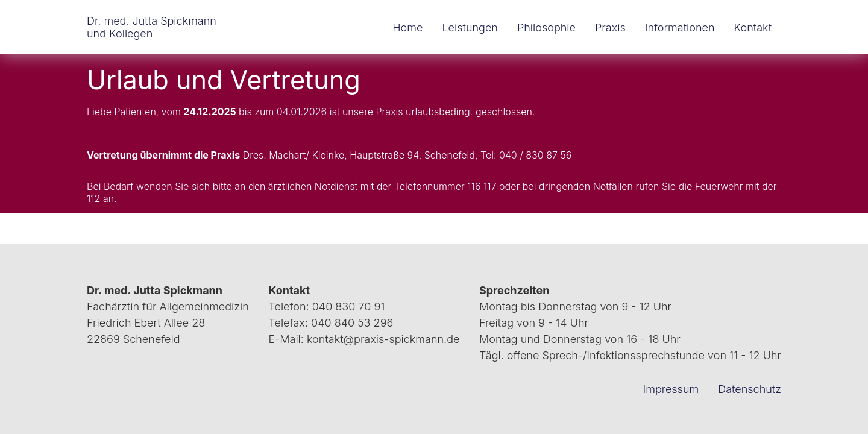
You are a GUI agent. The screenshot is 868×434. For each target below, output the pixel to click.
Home (407, 27)
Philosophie (546, 27)
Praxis (610, 27)
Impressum (671, 389)
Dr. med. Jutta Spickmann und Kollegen (152, 27)
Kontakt (753, 27)
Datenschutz (750, 389)
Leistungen (470, 27)
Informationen (680, 27)
